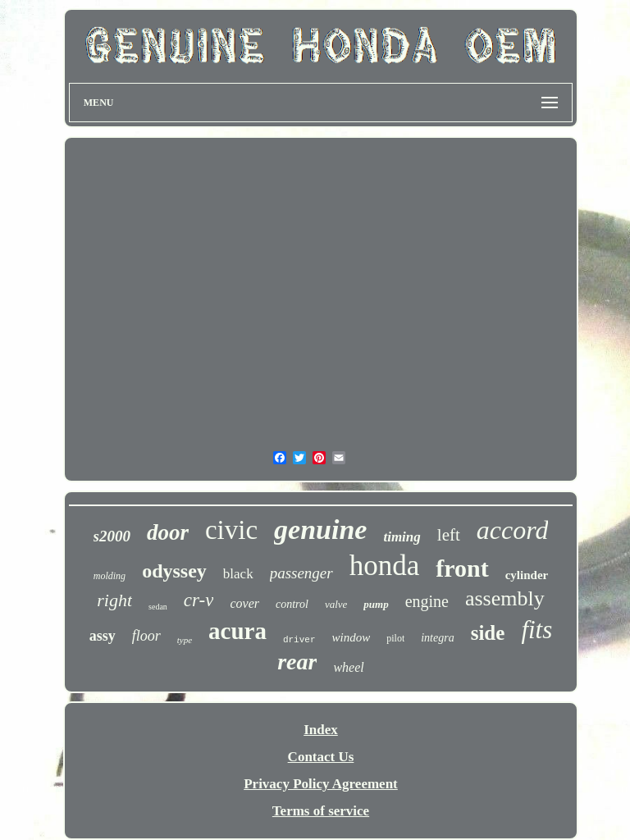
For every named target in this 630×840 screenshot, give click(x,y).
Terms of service (321, 811)
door (168, 532)
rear (297, 662)
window (352, 637)
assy (103, 636)
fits (536, 630)
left (449, 535)
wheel (348, 667)
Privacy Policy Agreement (321, 784)
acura (237, 631)
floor (146, 636)
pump (376, 604)
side (488, 633)
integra (437, 638)
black (238, 574)
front (462, 568)
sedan (158, 607)
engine (427, 601)
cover (244, 603)
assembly (505, 598)
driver (299, 640)
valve (336, 604)
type (185, 640)
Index (321, 730)
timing (402, 537)
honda (385, 566)
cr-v (199, 600)
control (292, 604)
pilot (395, 638)
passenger (301, 573)
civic (231, 530)
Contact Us (321, 757)
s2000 (112, 536)
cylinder (527, 575)
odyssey (174, 571)
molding (110, 576)
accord (513, 530)
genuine (320, 530)
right (114, 600)
